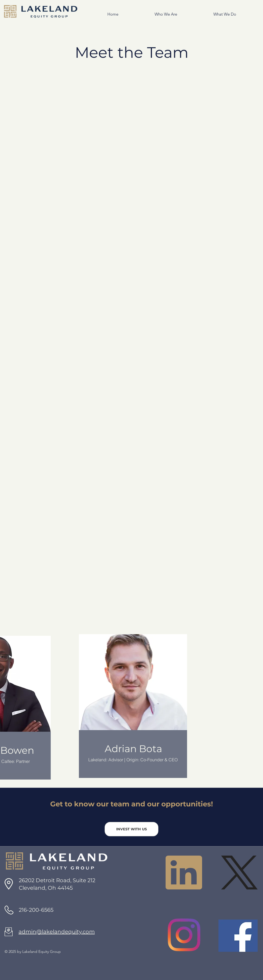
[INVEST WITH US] (131, 829)
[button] (152, 14)
